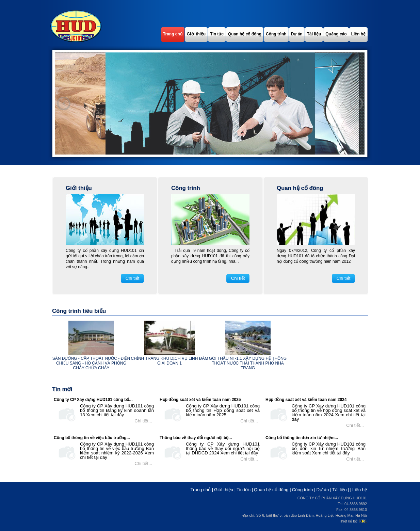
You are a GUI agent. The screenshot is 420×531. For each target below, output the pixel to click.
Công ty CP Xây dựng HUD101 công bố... (93, 400)
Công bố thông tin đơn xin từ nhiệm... (302, 438)
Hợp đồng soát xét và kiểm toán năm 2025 (200, 400)
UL (363, 521)
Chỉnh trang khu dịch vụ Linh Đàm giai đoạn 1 (170, 361)
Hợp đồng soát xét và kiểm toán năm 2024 (306, 400)
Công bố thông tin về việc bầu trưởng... (92, 438)
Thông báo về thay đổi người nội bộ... (196, 438)
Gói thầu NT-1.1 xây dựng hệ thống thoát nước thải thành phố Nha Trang (248, 363)
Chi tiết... (143, 421)
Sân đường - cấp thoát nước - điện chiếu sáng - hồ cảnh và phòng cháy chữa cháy (91, 363)
